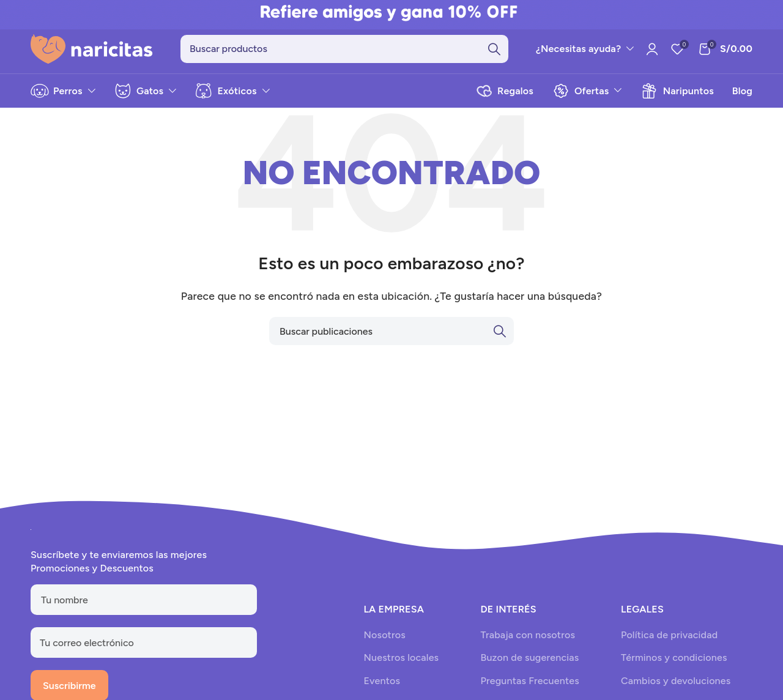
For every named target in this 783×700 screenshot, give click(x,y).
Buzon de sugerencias (529, 658)
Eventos (382, 681)
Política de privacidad (669, 635)
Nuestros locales (401, 658)
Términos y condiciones (674, 658)
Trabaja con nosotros (528, 635)
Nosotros (384, 635)
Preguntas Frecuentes (529, 681)
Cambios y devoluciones (676, 681)
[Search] (344, 49)
